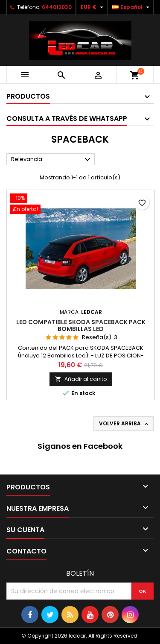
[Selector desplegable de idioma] (132, 7)
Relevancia (52, 160)
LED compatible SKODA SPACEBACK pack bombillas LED (81, 325)
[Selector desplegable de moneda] (93, 7)
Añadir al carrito (81, 379)
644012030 (57, 7)
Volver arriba (124, 424)
